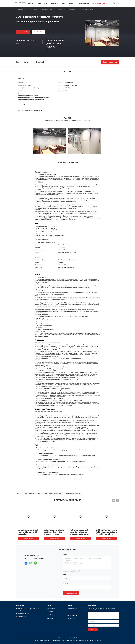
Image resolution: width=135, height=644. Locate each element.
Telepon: (66, 583)
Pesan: (66, 555)
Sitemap (60, 638)
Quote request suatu (110, 62)
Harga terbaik (23, 32)
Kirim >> (93, 630)
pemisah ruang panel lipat (73, 494)
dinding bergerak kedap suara (53, 494)
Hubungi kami (50, 618)
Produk (23, 9)
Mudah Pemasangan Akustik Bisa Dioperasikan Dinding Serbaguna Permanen (54, 532)
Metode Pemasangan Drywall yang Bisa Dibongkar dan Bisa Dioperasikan (28, 532)
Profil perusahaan (51, 608)
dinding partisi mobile (72, 615)
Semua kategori (71, 619)
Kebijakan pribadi (73, 638)
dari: (65, 575)
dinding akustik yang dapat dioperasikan (37, 9)
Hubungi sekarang (71, 593)
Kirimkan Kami (39, 32)
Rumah (18, 9)
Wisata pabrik (50, 612)
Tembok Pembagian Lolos (73, 612)
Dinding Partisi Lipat (72, 609)
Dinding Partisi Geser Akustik (32, 494)
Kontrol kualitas (50, 615)
